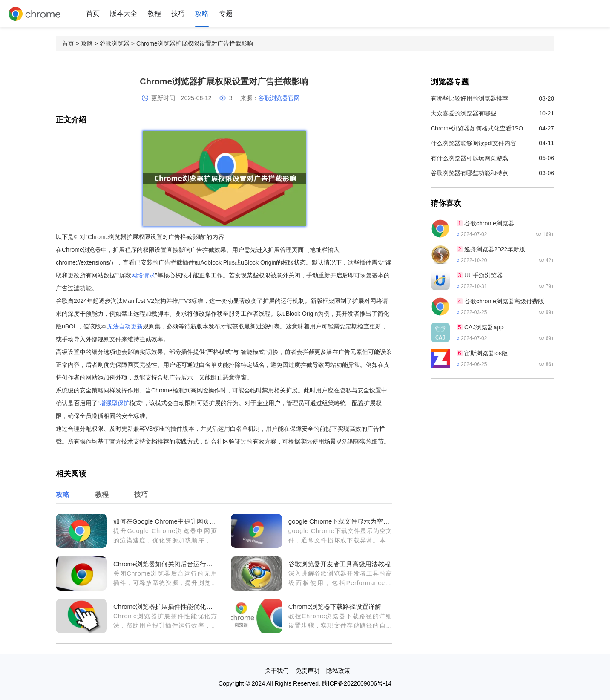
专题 (226, 13)
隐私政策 (338, 671)
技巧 (178, 13)
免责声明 (308, 671)
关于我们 (277, 671)
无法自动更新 (125, 326)
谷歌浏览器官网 (279, 98)
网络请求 (143, 275)
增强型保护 (115, 403)
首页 (93, 13)
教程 (154, 13)
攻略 (202, 13)
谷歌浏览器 (115, 43)
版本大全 (124, 13)
